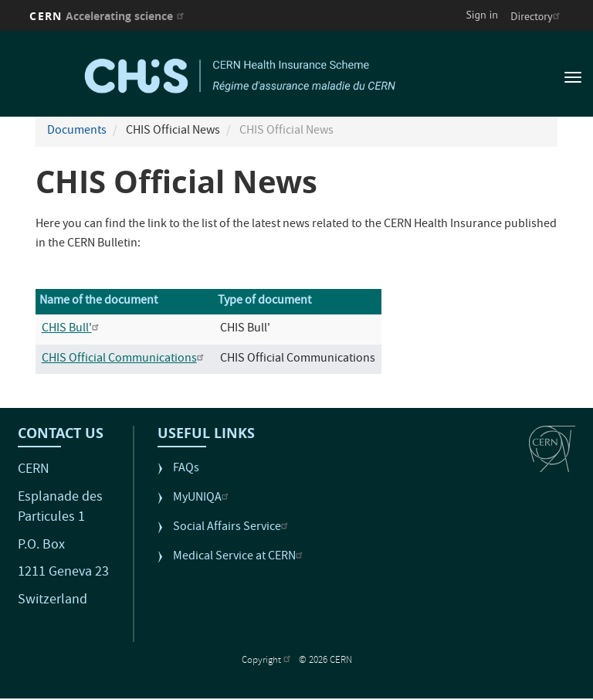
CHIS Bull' (72, 329)
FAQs (186, 469)
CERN (108, 16)
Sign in (482, 15)
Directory (537, 16)
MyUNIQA (203, 499)
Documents (77, 131)
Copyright (268, 661)
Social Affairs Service (232, 528)
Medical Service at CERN (240, 557)
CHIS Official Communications (125, 359)
